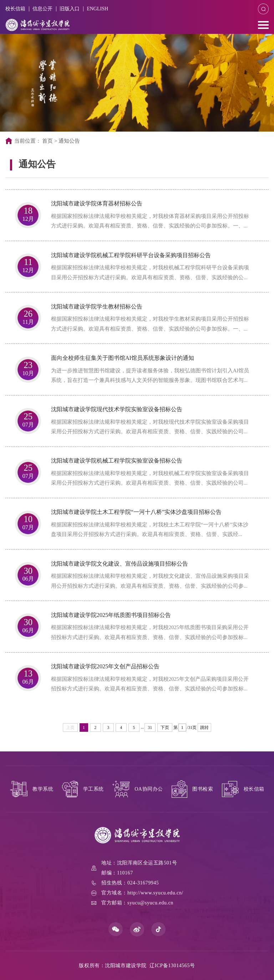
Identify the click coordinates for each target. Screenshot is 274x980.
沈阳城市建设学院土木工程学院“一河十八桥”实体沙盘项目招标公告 (136, 512)
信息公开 (43, 9)
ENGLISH (98, 9)
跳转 (204, 728)
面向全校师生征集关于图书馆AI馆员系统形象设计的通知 (123, 358)
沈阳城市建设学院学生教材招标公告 (97, 307)
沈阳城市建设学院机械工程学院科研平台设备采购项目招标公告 (131, 255)
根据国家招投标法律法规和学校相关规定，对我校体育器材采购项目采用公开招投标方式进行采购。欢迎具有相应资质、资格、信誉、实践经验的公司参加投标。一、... (150, 221)
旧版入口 (70, 9)
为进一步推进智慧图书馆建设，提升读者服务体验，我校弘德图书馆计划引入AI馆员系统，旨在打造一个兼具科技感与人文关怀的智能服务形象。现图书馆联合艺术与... (150, 375)
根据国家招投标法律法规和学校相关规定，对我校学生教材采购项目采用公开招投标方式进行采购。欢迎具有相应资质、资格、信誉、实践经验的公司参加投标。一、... (150, 324)
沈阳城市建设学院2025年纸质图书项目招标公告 (111, 615)
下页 (165, 728)
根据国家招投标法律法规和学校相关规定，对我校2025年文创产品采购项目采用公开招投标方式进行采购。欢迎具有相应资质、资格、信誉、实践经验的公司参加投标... (150, 684)
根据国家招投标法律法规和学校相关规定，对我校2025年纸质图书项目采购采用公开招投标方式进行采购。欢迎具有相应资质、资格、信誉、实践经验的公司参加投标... (150, 632)
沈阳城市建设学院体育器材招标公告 (97, 203)
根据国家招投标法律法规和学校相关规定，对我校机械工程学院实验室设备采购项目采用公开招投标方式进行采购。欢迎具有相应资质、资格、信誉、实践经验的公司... (150, 478)
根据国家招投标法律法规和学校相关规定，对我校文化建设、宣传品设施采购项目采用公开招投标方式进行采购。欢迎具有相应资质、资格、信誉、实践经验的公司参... (150, 581)
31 (150, 728)
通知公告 (69, 141)
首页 (47, 141)
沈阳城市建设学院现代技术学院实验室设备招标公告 (117, 409)
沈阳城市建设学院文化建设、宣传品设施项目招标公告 (120, 564)
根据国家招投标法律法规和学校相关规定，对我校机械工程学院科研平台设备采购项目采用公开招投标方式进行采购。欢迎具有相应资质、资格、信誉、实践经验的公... (150, 272)
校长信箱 (15, 9)
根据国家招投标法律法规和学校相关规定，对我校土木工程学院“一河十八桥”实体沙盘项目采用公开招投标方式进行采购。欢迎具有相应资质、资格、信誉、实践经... (150, 529)
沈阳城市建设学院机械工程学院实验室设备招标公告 (117, 461)
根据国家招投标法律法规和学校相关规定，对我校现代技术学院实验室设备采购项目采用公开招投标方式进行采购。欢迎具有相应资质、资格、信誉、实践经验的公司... (150, 427)
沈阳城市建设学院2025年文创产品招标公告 (105, 666)
